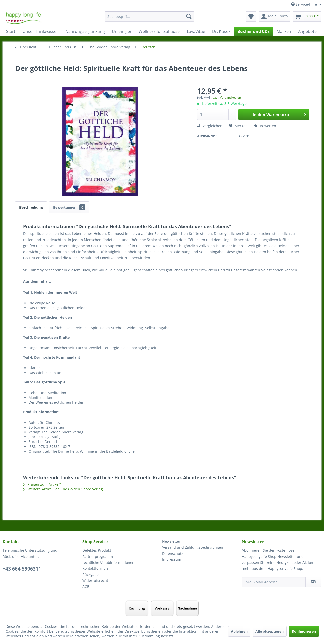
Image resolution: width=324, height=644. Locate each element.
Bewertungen (69, 207)
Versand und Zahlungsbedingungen (193, 547)
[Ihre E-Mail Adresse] (274, 582)
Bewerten (265, 126)
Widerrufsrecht (95, 581)
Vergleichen (210, 126)
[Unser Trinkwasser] (40, 31)
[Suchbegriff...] (149, 16)
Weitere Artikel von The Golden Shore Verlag (63, 489)
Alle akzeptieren (270, 631)
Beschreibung (31, 207)
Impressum (172, 559)
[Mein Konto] (275, 16)
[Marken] (284, 31)
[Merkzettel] (251, 16)
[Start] (11, 31)
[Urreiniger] (122, 31)
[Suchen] (189, 16)
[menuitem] (149, 19)
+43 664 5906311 (22, 569)
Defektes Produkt (97, 550)
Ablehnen (239, 631)
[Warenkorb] (307, 16)
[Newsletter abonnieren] (313, 582)
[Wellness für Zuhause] (159, 31)
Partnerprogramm (98, 556)
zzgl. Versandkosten (227, 97)
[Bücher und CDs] (254, 31)
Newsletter (171, 541)
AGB (86, 587)
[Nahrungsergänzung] (85, 31)
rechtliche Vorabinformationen (108, 563)
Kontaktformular (96, 568)
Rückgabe (90, 574)
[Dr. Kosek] (221, 31)
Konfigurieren (304, 631)
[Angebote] (307, 31)
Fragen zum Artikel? (42, 484)
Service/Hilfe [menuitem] (305, 4)
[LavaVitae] (196, 31)
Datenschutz (173, 553)
